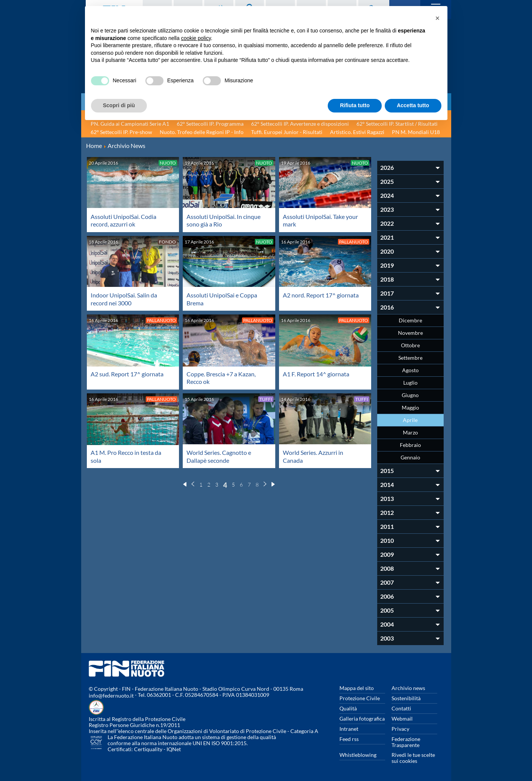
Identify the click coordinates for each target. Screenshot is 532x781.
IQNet (174, 749)
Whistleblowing (358, 755)
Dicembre (410, 320)
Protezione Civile (360, 698)
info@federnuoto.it (111, 696)
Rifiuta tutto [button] (355, 105)
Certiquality (148, 749)
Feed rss (349, 739)
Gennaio (410, 457)
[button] (438, 18)
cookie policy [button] (196, 38)
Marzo (410, 432)
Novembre (410, 333)
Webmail (402, 719)
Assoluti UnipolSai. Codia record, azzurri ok (123, 220)
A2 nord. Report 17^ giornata (321, 295)
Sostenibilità (406, 698)
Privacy (400, 729)
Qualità (348, 708)
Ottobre (410, 345)
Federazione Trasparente (406, 742)
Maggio (410, 407)
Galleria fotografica (362, 719)
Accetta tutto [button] (413, 105)
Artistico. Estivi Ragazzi (357, 132)
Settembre (410, 358)
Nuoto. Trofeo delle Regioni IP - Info (202, 132)
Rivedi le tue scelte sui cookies (413, 758)
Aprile (410, 420)
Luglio (410, 383)
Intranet (349, 729)
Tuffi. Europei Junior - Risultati (287, 132)
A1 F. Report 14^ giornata (316, 373)
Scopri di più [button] (119, 105)
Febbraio (410, 445)
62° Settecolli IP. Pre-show (121, 132)
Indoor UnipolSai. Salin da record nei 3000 (124, 298)
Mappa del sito (357, 688)
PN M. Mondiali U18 (416, 132)
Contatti (401, 708)
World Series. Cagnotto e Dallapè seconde (219, 455)
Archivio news (408, 688)
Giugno (410, 395)
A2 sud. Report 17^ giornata (127, 373)
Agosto (410, 370)
